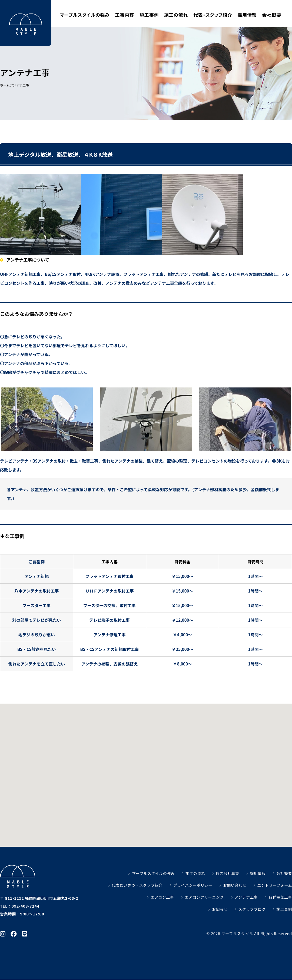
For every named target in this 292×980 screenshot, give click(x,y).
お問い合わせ (235, 885)
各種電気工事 (280, 897)
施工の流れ (176, 15)
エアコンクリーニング (204, 897)
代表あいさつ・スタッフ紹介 (137, 885)
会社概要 (272, 15)
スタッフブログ (252, 909)
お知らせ (220, 909)
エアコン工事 (162, 897)
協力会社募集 (228, 873)
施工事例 (149, 15)
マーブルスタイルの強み (85, 15)
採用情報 (247, 15)
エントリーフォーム (275, 885)
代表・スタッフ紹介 (213, 15)
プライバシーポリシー (193, 885)
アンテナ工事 (246, 897)
